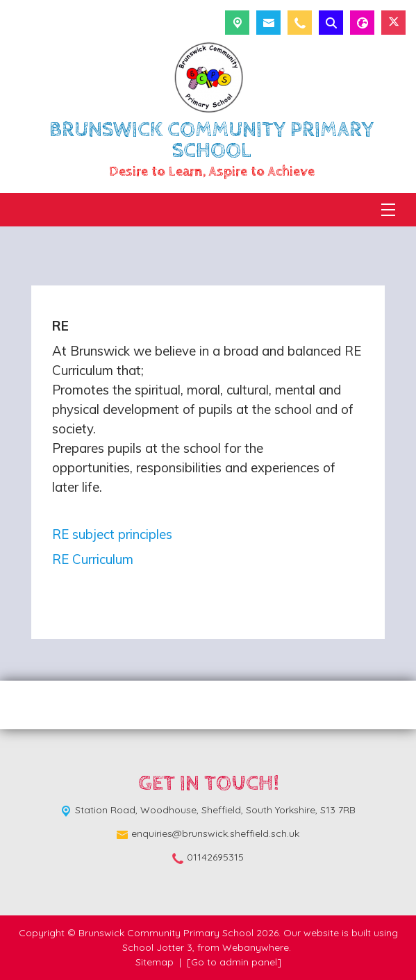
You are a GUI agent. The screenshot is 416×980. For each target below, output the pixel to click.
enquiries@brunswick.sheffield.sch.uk (215, 833)
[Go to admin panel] (234, 962)
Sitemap (155, 962)
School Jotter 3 (157, 947)
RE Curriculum (93, 559)
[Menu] (388, 210)
